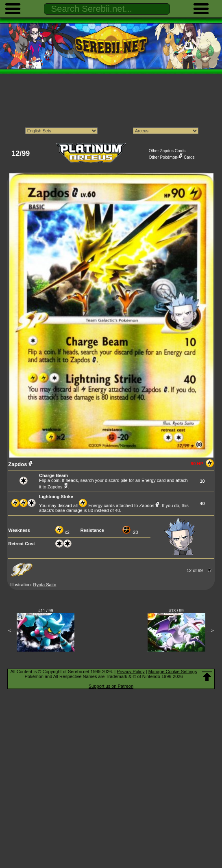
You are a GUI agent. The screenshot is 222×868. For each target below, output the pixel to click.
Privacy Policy (131, 672)
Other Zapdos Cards (167, 151)
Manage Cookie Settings (173, 672)
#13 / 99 (176, 611)
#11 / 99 (46, 611)
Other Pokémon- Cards (172, 157)
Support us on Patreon (111, 686)
